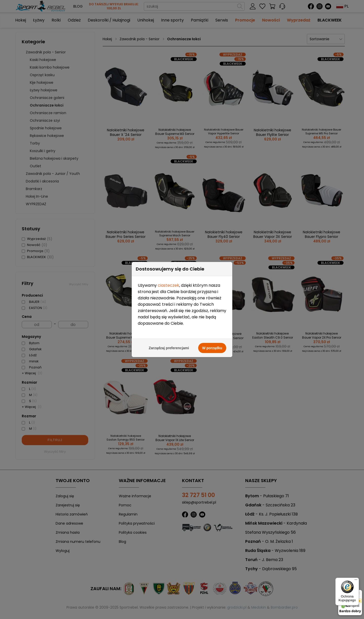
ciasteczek (168, 274)
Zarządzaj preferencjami (169, 337)
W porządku (212, 337)
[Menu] (356, 581)
